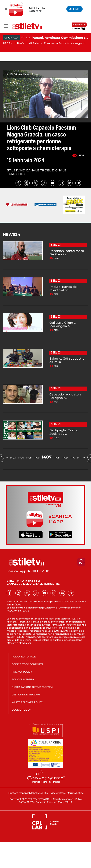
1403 (13, 458)
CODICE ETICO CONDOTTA (27, 664)
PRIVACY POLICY (22, 672)
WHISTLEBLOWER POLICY (27, 702)
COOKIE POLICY (21, 710)
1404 (21, 458)
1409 (65, 458)
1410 (72, 458)
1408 (57, 458)
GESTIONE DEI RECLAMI (26, 695)
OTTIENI (74, 9)
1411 (79, 458)
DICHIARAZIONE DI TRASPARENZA (32, 687)
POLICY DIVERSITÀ (23, 679)
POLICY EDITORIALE (24, 657)
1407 (47, 457)
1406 (37, 458)
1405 (29, 458)
